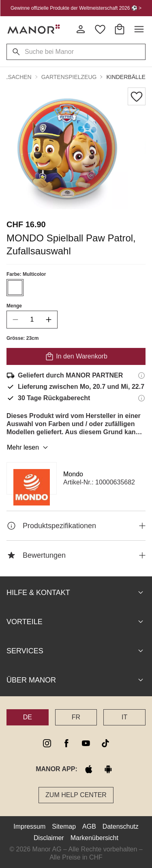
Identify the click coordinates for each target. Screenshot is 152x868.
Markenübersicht (94, 838)
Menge (14, 306)
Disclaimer (49, 838)
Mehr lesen (29, 448)
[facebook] (66, 743)
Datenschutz (121, 826)
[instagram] (47, 743)
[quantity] (32, 320)
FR (76, 717)
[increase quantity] (49, 320)
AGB (89, 826)
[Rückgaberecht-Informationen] (141, 398)
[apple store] (89, 769)
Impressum (29, 826)
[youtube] (86, 743)
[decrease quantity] (15, 320)
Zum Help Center (76, 795)
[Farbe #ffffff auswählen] (15, 288)
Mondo (73, 474)
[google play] (108, 769)
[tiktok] (105, 743)
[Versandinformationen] (141, 375)
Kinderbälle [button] (126, 77)
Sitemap (64, 826)
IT (124, 717)
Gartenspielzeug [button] (69, 77)
